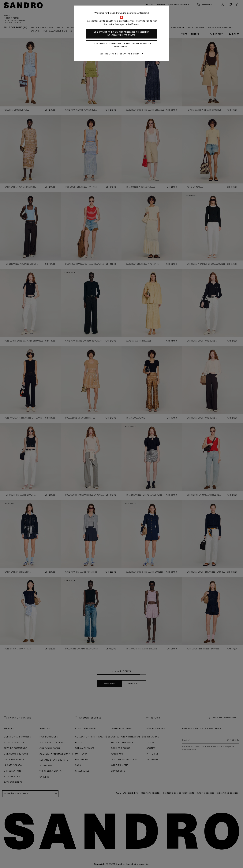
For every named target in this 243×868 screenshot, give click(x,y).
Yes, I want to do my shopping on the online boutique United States (121, 34)
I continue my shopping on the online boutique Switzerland (122, 45)
